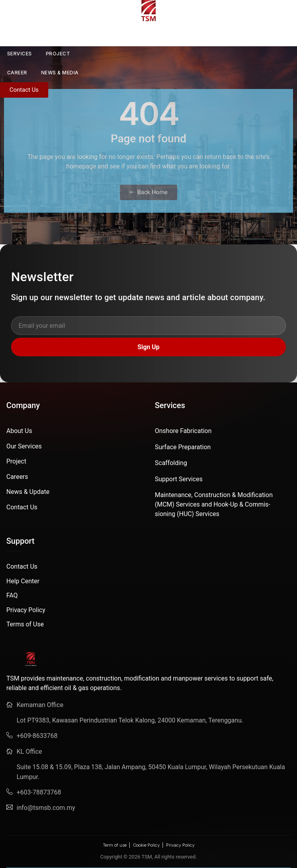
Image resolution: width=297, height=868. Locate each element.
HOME (8, 35)
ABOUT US (47, 35)
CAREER (17, 73)
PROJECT (58, 54)
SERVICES (20, 54)
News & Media (60, 73)
